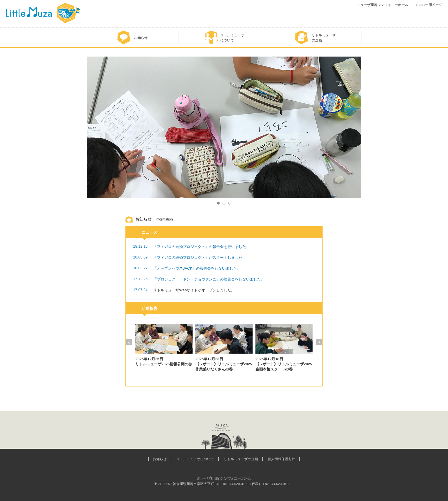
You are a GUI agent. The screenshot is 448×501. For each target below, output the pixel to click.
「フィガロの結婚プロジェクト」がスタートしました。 (200, 257)
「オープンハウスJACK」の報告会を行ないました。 (197, 268)
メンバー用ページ (429, 5)
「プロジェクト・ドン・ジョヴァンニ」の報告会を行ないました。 (209, 279)
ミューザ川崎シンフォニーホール (383, 5)
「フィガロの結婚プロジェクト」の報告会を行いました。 (201, 247)
